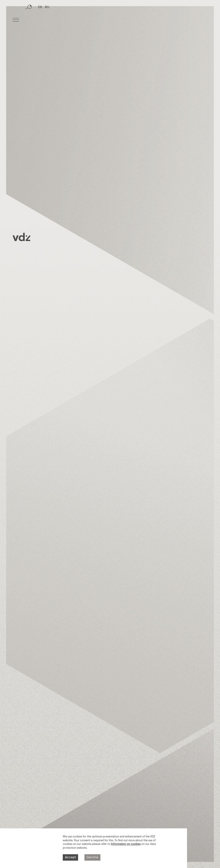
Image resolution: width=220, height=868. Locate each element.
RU (47, 20)
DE (40, 20)
